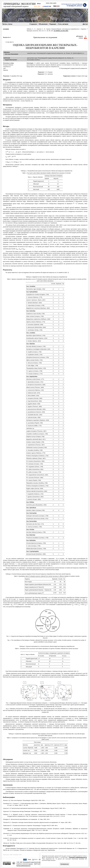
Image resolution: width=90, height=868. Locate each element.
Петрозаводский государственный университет (33, 862)
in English (6, 29)
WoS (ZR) (37, 6)
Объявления (43, 24)
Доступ (85, 24)
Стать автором (63, 24)
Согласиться (65, 864)
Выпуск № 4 (7, 37)
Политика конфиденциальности (23, 866)
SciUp (29, 860)
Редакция (53, 24)
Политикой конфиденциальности (78, 857)
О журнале (33, 24)
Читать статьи (7, 24)
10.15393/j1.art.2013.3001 (61, 31)
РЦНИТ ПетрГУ (37, 864)
